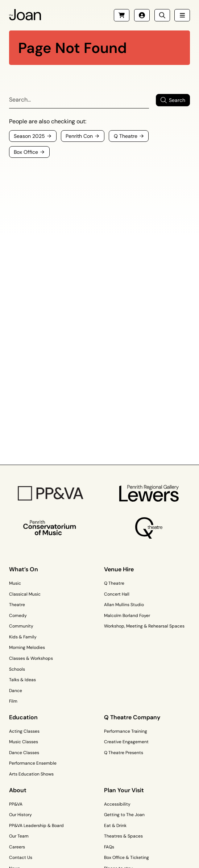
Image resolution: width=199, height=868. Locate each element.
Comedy (18, 616)
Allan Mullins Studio (124, 605)
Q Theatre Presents (124, 753)
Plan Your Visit (124, 790)
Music (15, 583)
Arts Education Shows (31, 774)
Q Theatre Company (132, 717)
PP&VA (16, 804)
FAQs (109, 847)
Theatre (17, 605)
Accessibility (117, 804)
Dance (16, 691)
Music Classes (24, 742)
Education (23, 717)
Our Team (19, 836)
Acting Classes (24, 731)
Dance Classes (24, 753)
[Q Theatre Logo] (149, 528)
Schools (17, 669)
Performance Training (126, 731)
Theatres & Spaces (123, 836)
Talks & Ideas (22, 680)
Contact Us (21, 857)
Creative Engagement (126, 742)
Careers (17, 847)
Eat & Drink (115, 826)
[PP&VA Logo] (50, 493)
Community (21, 626)
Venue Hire (119, 569)
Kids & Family (23, 637)
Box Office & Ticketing (127, 857)
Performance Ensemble (33, 763)
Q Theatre (114, 583)
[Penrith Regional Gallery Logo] (149, 493)
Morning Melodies (27, 647)
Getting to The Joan (124, 815)
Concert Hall (117, 594)
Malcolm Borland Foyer (127, 616)
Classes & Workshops (31, 658)
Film (13, 701)
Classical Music (25, 594)
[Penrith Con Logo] (50, 528)
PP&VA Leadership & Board (36, 826)
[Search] (79, 100)
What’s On (24, 569)
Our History (20, 815)
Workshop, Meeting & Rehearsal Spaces (144, 626)
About (18, 790)
